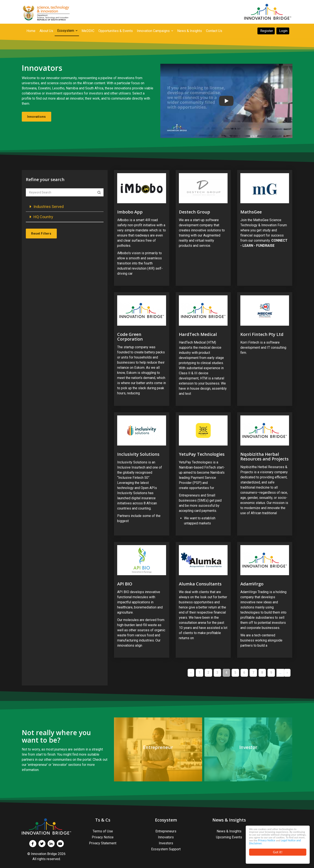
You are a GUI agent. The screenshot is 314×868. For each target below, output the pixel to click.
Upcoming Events (229, 837)
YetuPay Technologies (202, 454)
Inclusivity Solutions (138, 454)
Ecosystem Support (166, 849)
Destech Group (194, 212)
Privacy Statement (103, 843)
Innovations (37, 117)
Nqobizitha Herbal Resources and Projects (264, 456)
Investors (166, 843)
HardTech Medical (198, 334)
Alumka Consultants (200, 584)
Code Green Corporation (130, 337)
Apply (99, 193)
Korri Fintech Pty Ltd (262, 334)
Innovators (166, 837)
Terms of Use (103, 831)
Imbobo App (130, 212)
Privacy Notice (258, 839)
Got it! (278, 852)
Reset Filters (41, 234)
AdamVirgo (252, 584)
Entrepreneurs (166, 831)
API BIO (125, 584)
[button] (65, 207)
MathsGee (251, 212)
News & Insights (229, 831)
